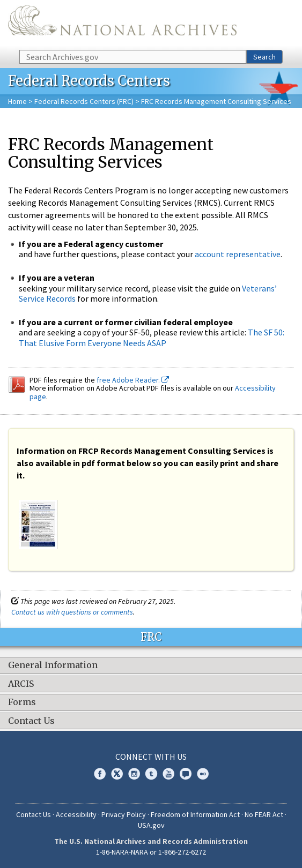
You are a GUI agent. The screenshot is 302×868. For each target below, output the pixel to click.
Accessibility (76, 814)
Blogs (186, 774)
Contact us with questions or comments (72, 612)
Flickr (203, 774)
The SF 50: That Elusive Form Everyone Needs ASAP (152, 337)
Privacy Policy (124, 814)
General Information (53, 665)
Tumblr (151, 774)
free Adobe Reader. (133, 380)
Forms (22, 702)
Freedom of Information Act (195, 814)
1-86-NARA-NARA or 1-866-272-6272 (151, 852)
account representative (238, 254)
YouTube (168, 774)
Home (17, 101)
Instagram (134, 774)
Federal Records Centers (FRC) (84, 101)
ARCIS (21, 684)
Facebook (100, 774)
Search (264, 57)
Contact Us (31, 721)
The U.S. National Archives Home (122, 24)
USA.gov (151, 825)
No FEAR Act (264, 814)
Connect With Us (151, 757)
